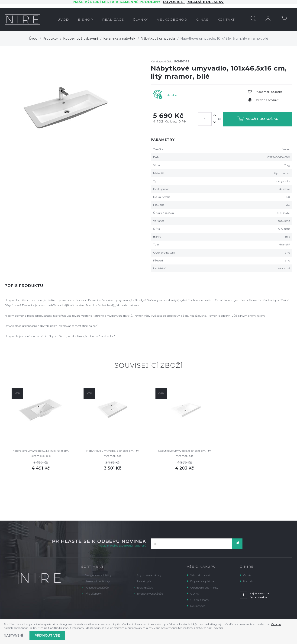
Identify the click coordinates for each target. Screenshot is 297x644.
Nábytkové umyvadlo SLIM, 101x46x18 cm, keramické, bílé (41, 453)
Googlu (276, 624)
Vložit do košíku (258, 120)
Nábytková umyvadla (158, 39)
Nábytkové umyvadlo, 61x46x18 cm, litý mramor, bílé (113, 453)
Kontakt (249, 581)
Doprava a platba (202, 581)
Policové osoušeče (97, 588)
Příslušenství (93, 594)
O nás (247, 575)
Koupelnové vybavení (81, 39)
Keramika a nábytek (119, 39)
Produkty (50, 39)
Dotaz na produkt (267, 100)
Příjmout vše (47, 635)
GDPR (195, 594)
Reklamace (198, 606)
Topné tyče (144, 581)
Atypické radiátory (149, 575)
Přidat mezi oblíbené (268, 92)
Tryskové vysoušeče (150, 594)
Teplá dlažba (145, 588)
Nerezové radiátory (97, 581)
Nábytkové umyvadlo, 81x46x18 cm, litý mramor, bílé (184, 453)
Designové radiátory (98, 575)
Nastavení (13, 635)
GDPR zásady (200, 600)
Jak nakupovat (200, 575)
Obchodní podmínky (204, 588)
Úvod (33, 39)
